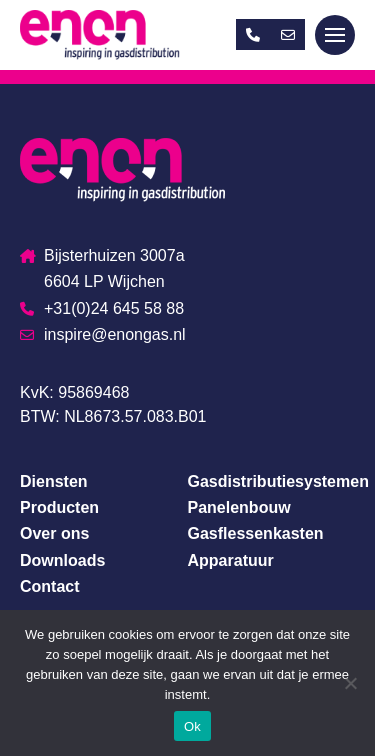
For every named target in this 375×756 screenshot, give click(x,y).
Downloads (62, 560)
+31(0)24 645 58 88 (102, 308)
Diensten (54, 481)
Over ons (54, 533)
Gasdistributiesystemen (278, 481)
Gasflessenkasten (256, 533)
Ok (192, 726)
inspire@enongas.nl (103, 334)
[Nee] (350, 683)
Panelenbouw (239, 507)
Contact (50, 586)
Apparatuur (231, 560)
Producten (59, 507)
